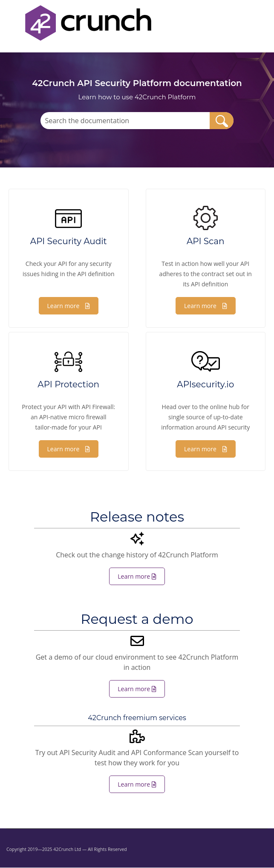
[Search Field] (137, 121)
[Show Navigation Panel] (12, 23)
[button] (222, 121)
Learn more (69, 306)
